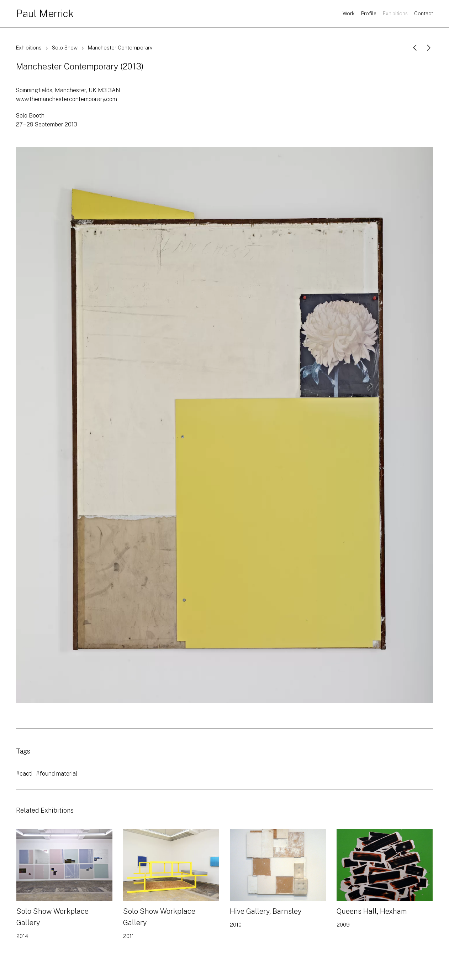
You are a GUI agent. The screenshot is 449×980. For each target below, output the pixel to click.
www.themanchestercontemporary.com (67, 99)
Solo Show (65, 48)
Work (349, 14)
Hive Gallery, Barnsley (266, 911)
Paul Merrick (45, 13)
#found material (57, 774)
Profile (369, 14)
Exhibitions (395, 14)
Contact (424, 14)
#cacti (24, 774)
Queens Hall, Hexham (372, 911)
